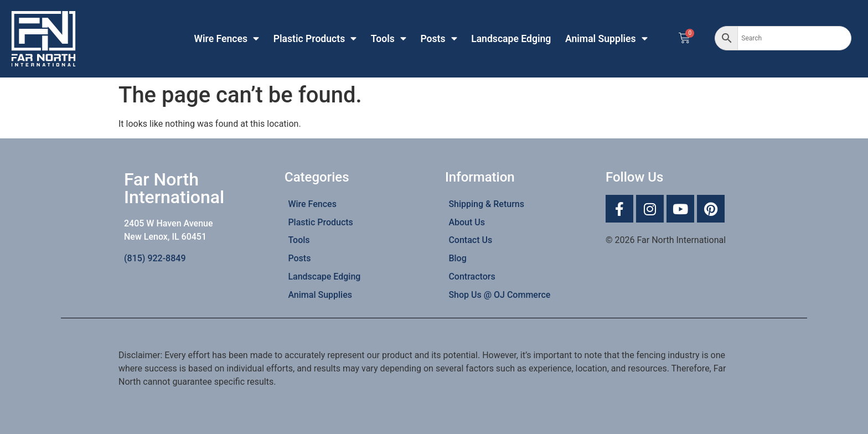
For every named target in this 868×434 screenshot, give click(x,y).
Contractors (472, 277)
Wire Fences (227, 39)
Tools (389, 39)
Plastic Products (315, 39)
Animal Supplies (606, 39)
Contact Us (470, 240)
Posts (438, 39)
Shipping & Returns (486, 204)
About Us (467, 222)
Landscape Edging (511, 39)
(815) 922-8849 (155, 258)
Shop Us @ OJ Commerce (499, 295)
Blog (457, 258)
